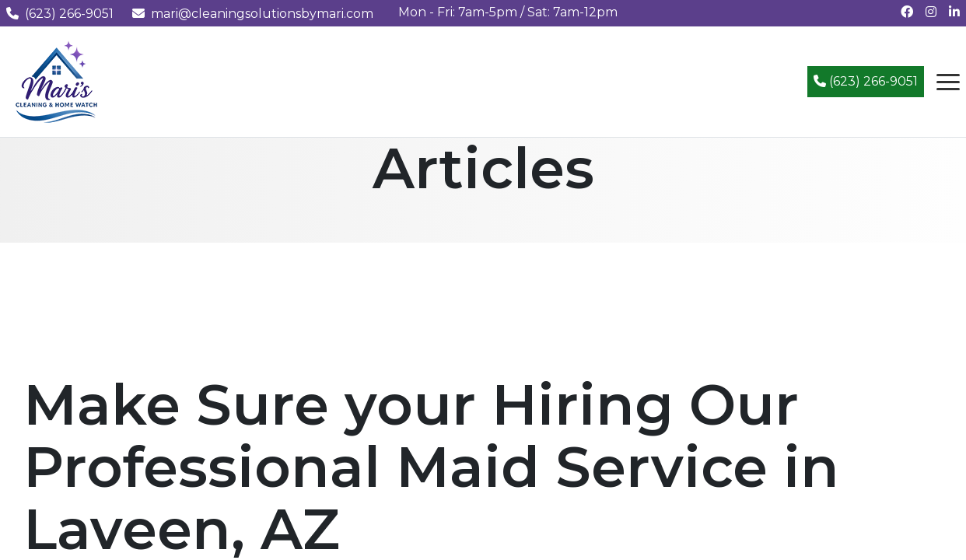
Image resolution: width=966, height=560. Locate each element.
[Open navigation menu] (948, 82)
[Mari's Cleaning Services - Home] (57, 80)
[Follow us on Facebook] (907, 12)
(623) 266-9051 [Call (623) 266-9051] (866, 81)
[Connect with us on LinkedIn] (954, 12)
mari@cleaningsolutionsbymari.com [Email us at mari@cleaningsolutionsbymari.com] (253, 14)
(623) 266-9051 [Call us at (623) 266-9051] (60, 14)
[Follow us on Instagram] (931, 12)
